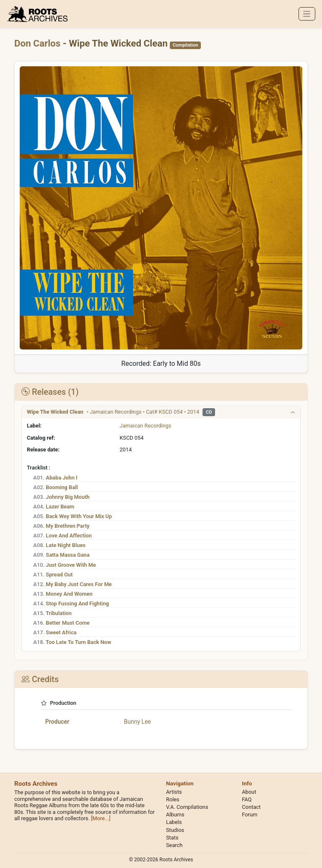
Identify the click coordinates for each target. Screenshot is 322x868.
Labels (174, 822)
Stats (172, 838)
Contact (251, 807)
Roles (173, 799)
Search (174, 845)
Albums (175, 815)
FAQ (247, 799)
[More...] (101, 818)
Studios (175, 830)
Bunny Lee (138, 722)
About (249, 792)
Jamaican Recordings (145, 426)
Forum (250, 815)
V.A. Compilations (187, 807)
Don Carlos (39, 43)
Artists (174, 792)
